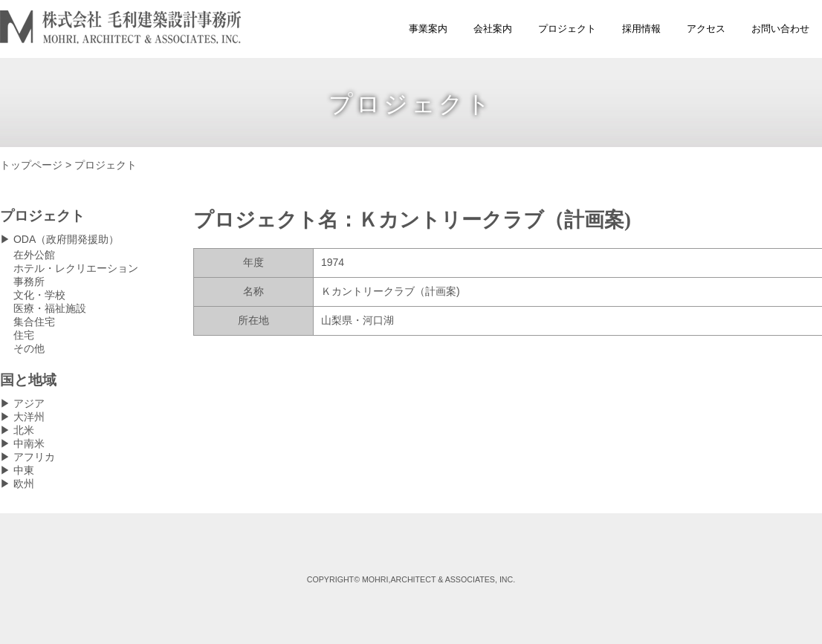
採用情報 (641, 29)
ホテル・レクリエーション (76, 268)
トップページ (31, 165)
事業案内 (428, 29)
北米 (24, 430)
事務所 (29, 282)
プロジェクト (567, 29)
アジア (29, 403)
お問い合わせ (780, 29)
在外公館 (34, 255)
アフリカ (34, 457)
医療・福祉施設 (50, 308)
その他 (29, 348)
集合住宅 (34, 322)
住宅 (24, 335)
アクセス (706, 29)
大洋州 (29, 417)
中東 (24, 470)
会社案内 (493, 29)
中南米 (29, 443)
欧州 (24, 484)
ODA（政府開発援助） (66, 239)
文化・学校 (39, 295)
